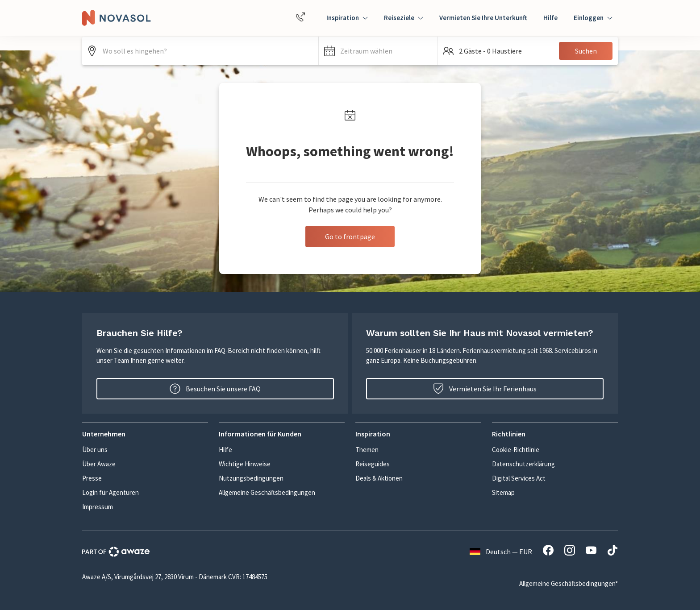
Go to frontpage (350, 237)
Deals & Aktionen (379, 478)
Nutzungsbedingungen (251, 478)
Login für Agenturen (110, 492)
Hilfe (550, 18)
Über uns (95, 450)
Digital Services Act (519, 478)
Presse (92, 478)
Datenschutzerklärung (523, 464)
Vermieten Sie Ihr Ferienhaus (485, 389)
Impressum (98, 507)
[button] (378, 51)
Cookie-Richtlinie (516, 450)
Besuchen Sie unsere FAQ (215, 389)
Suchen (586, 51)
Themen (367, 450)
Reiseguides (373, 464)
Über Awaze (99, 464)
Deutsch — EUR (501, 552)
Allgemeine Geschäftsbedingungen (267, 492)
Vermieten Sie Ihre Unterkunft (483, 18)
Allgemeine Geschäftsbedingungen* (569, 583)
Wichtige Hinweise (245, 464)
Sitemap (503, 492)
